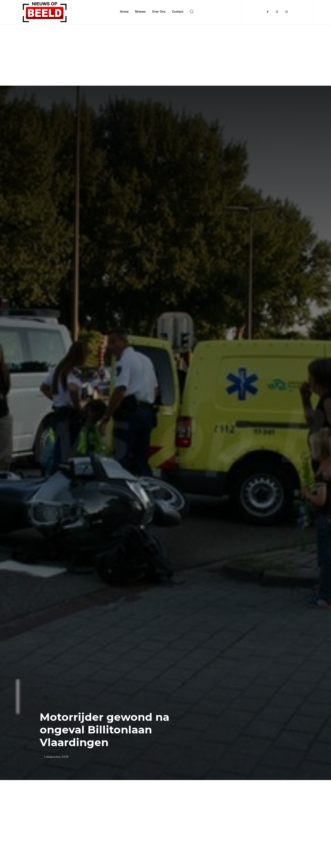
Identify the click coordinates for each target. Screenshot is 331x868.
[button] (191, 12)
